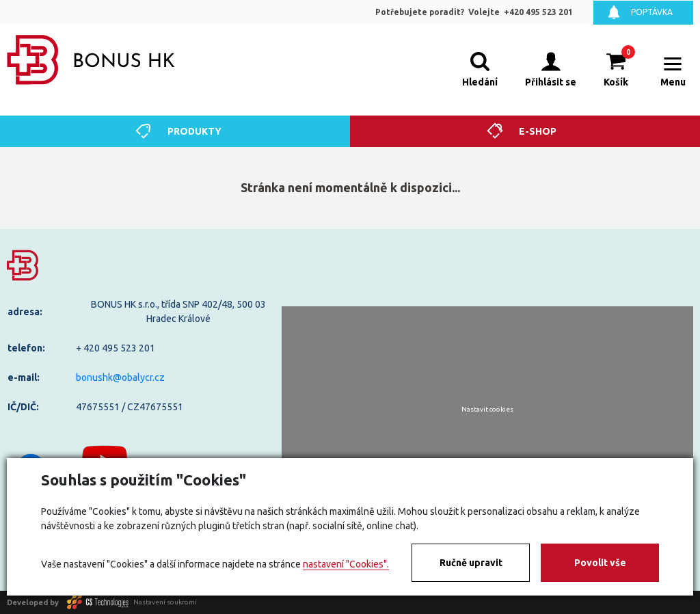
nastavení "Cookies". (346, 564)
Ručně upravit (471, 563)
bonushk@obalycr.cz (120, 377)
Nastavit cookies (487, 410)
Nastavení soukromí (165, 602)
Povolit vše (600, 563)
